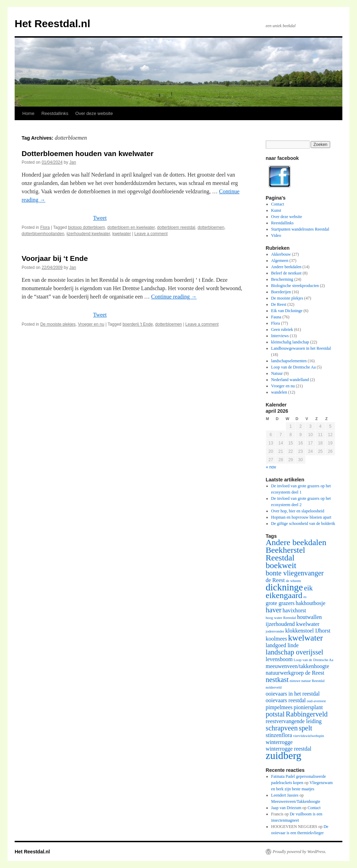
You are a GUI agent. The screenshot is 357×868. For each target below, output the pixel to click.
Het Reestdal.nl (52, 24)
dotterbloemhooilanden (43, 234)
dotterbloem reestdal (176, 227)
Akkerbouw (281, 254)
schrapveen (282, 728)
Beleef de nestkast (286, 273)
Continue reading (174, 297)
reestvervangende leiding (294, 721)
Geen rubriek (282, 330)
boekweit (281, 565)
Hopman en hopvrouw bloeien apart (301, 517)
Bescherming (282, 279)
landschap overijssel (294, 652)
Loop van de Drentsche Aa (294, 367)
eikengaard (284, 595)
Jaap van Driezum (286, 808)
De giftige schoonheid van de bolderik (303, 524)
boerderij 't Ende (138, 324)
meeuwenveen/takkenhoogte (297, 666)
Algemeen (280, 261)
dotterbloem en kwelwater (131, 227)
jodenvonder (275, 631)
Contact (278, 204)
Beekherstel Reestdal (285, 554)
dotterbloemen (211, 227)
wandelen (279, 392)
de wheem (294, 581)
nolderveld (274, 687)
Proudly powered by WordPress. (299, 852)
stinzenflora (279, 735)
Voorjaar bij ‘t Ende (55, 258)
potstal (275, 714)
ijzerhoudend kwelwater (88, 234)
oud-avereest (316, 701)
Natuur (277, 373)
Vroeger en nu (91, 324)
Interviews (280, 336)
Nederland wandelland (290, 380)
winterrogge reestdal (288, 749)
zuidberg (283, 755)
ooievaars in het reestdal (293, 694)
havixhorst (294, 610)
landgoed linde (282, 645)
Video (276, 235)
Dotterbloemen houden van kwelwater (88, 153)
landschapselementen (289, 361)
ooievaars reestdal (286, 700)
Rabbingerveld (307, 714)
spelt (306, 728)
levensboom (279, 659)
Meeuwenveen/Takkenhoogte (296, 801)
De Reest (279, 304)
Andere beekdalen (286, 267)
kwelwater (121, 234)
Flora (45, 227)
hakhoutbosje (310, 603)
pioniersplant (308, 707)
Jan (73, 162)
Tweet (100, 218)
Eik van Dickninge (287, 311)
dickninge (284, 587)
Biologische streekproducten (295, 286)
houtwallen (309, 617)
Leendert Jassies (285, 795)
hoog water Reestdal (281, 618)
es (305, 597)
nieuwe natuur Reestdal (307, 681)
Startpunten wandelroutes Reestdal (300, 229)
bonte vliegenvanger (295, 573)
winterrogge (279, 742)
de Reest (275, 580)
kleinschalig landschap (290, 342)
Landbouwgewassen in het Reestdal (301, 348)
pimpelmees (279, 707)
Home (28, 113)
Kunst (276, 210)
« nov (271, 467)
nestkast (277, 680)
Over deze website (94, 113)
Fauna (276, 317)
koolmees (276, 639)
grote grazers (280, 603)
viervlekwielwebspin (309, 736)
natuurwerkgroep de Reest (295, 673)
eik (308, 588)
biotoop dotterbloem (86, 227)
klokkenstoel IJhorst (308, 631)
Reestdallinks (55, 113)
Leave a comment (151, 234)
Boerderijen (281, 292)
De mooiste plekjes (58, 324)
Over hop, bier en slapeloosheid (298, 511)
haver (274, 610)
